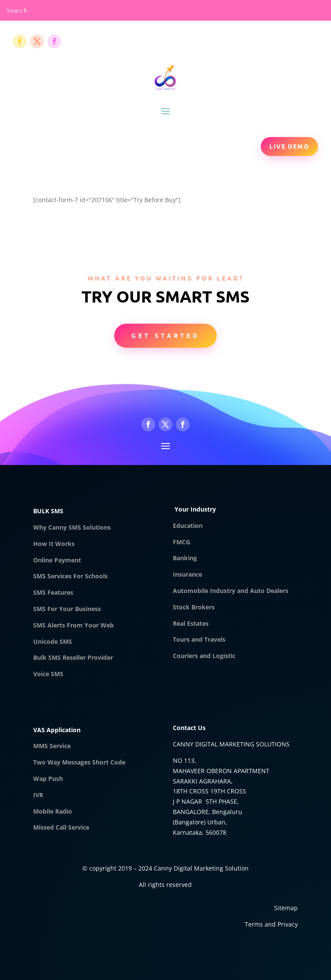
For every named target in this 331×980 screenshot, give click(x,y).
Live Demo (289, 146)
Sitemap (286, 908)
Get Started (165, 335)
